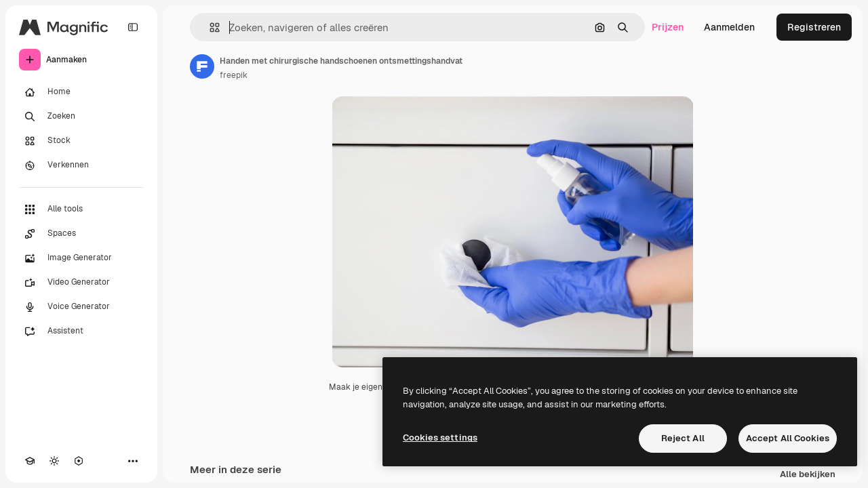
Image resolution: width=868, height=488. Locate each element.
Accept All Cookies (788, 438)
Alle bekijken (808, 475)
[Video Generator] (81, 283)
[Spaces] (81, 234)
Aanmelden (729, 27)
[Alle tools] (81, 209)
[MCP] (79, 461)
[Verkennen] (81, 165)
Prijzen (668, 27)
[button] (209, 27)
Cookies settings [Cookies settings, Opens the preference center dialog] (440, 438)
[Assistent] (81, 331)
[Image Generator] (81, 258)
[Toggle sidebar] (133, 27)
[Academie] (30, 461)
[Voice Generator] (81, 307)
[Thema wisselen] (54, 461)
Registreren (814, 27)
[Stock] (81, 141)
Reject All (683, 438)
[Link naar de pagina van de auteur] (202, 66)
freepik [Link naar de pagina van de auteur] (234, 75)
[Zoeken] (81, 117)
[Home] (81, 92)
